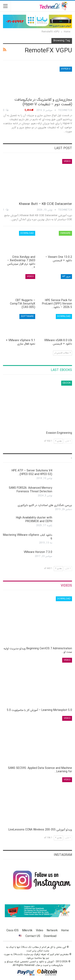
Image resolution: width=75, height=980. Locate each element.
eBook (67, 383)
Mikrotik (27, 930)
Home (65, 930)
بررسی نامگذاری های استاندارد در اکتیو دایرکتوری (45, 505)
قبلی (68, 441)
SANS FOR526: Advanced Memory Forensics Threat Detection (30, 490)
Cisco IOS (12, 930)
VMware (65, 233)
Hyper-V (66, 69)
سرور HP (66, 276)
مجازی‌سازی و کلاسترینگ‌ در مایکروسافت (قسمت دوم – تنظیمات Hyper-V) (43, 102)
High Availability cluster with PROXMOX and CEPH (34, 519)
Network (52, 930)
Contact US (33, 936)
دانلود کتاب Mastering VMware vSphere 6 (28, 537)
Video (67, 161)
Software (27, 316)
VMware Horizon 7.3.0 (38, 552)
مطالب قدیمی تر (62, 353)
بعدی (58, 441)
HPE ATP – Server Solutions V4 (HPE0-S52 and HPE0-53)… (32, 472)
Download (27, 233)
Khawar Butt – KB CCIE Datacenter (45, 204)
